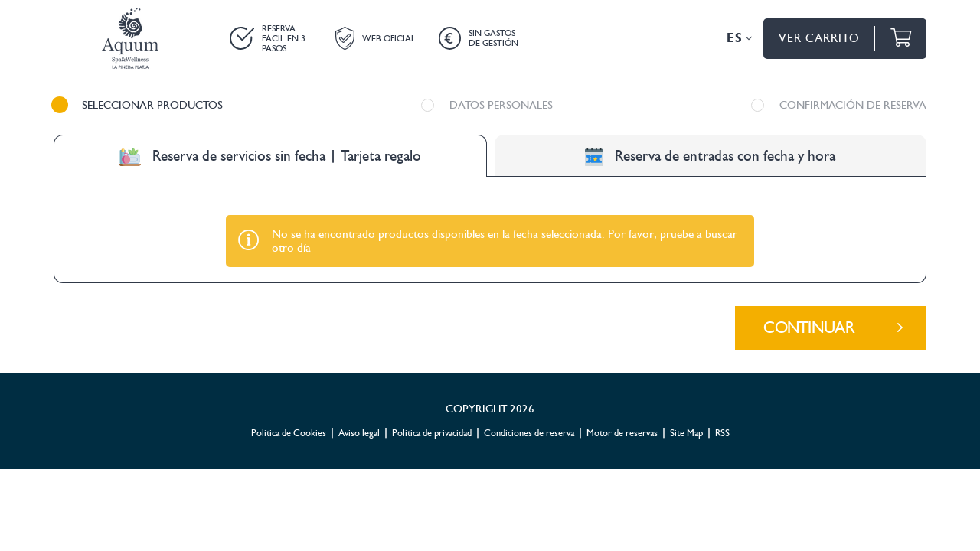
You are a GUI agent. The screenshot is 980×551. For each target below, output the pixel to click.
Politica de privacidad (432, 359)
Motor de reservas (622, 359)
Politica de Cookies (289, 359)
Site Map (686, 359)
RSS (722, 359)
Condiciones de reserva (529, 359)
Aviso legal (359, 359)
